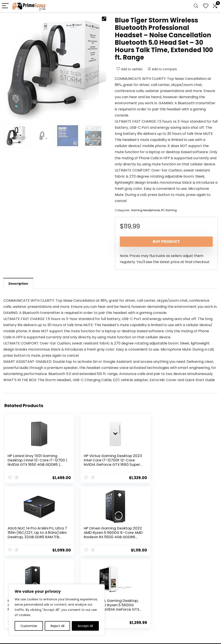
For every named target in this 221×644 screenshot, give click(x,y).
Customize (29, 626)
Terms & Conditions (127, 599)
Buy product (166, 241)
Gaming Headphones (146, 210)
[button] (104, 19)
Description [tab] (18, 284)
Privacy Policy (122, 593)
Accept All (85, 626)
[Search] (196, 6)
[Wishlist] (206, 6)
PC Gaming (169, 210)
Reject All (57, 626)
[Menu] (5, 6)
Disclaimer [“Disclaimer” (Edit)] (120, 605)
